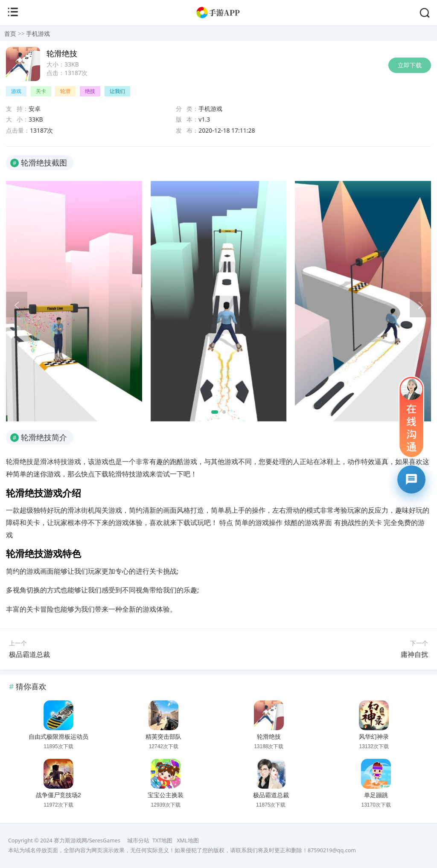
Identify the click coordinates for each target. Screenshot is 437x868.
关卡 (41, 91)
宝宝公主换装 (166, 795)
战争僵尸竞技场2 (58, 795)
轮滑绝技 (269, 737)
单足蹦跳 (376, 795)
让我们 (117, 91)
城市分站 (138, 840)
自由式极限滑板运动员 (58, 737)
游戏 (16, 91)
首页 (10, 33)
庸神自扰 (414, 654)
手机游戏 (38, 33)
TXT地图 (162, 840)
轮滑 (65, 91)
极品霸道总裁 (29, 654)
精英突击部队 (163, 737)
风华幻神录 (374, 737)
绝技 (90, 91)
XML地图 (188, 840)
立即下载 (410, 65)
